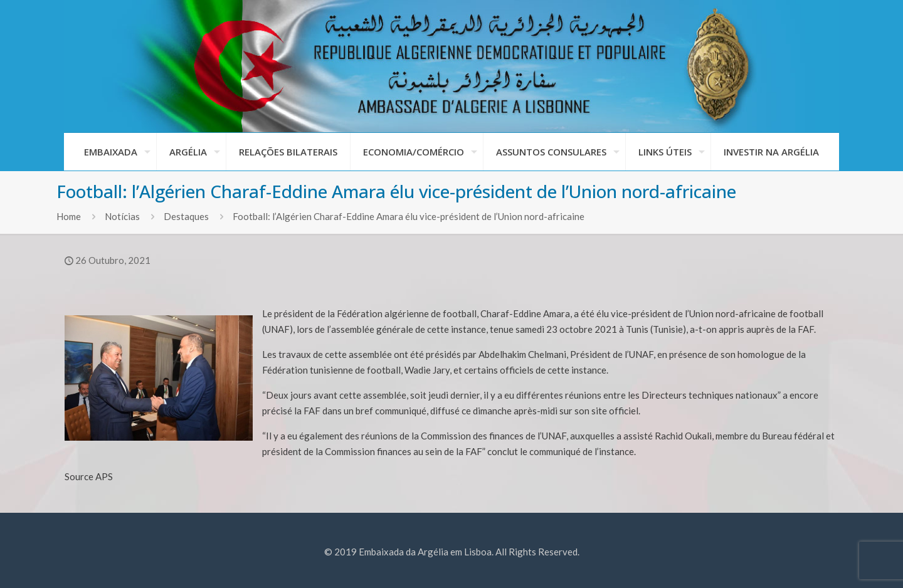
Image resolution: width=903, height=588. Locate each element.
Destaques (186, 216)
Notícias (122, 216)
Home (69, 216)
